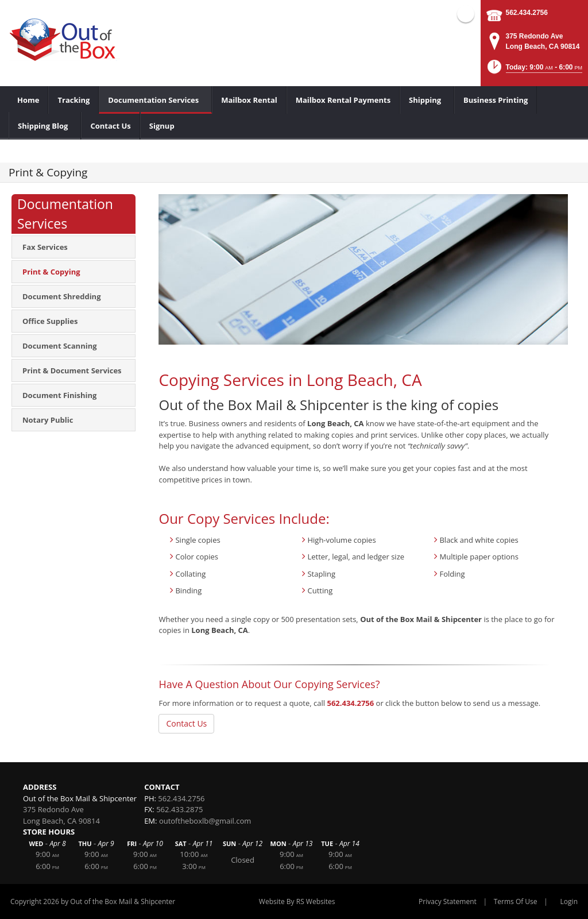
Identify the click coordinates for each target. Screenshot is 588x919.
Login (569, 901)
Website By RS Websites (297, 901)
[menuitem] (28, 100)
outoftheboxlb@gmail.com (205, 821)
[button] (534, 70)
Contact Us (186, 723)
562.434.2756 (527, 13)
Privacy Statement (448, 901)
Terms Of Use (516, 901)
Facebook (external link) (466, 14)
